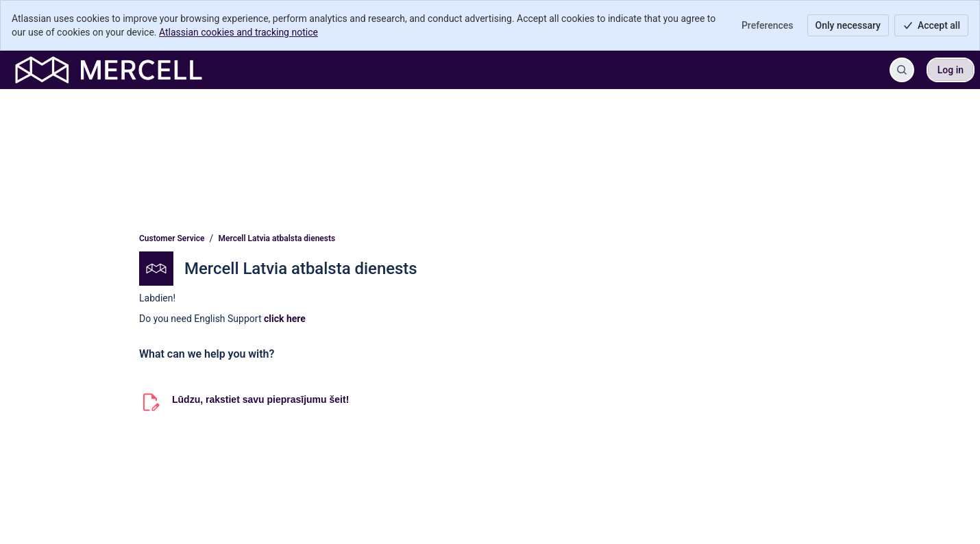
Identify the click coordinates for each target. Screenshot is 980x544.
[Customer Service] (109, 70)
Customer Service (172, 238)
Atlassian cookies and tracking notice (238, 32)
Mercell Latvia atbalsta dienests (277, 238)
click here (285, 319)
